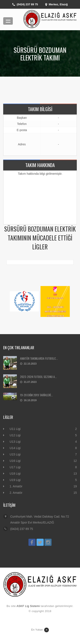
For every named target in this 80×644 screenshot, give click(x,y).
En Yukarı (40, 630)
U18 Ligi (15, 474)
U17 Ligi (15, 467)
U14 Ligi (15, 448)
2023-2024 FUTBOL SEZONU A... (38, 377)
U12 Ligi (15, 435)
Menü (8, 21)
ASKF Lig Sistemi (28, 606)
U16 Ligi (15, 461)
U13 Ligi (15, 442)
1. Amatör (16, 486)
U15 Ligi (15, 454)
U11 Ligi (15, 429)
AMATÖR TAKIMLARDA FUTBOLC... (39, 358)
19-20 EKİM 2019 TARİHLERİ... (36, 395)
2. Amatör (16, 493)
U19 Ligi (15, 480)
